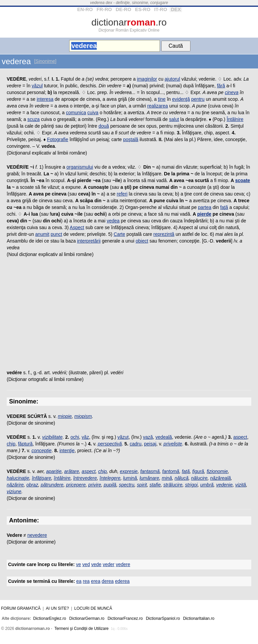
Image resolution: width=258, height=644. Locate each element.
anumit (42, 234)
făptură (25, 444)
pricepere (76, 485)
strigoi (191, 485)
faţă (224, 207)
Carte (119, 234)
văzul (37, 86)
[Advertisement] (129, 315)
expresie (129, 471)
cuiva (93, 113)
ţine (162, 99)
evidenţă (181, 99)
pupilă (110, 485)
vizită (241, 485)
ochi (75, 437)
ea (79, 581)
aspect (240, 437)
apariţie (54, 471)
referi (122, 194)
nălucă (182, 478)
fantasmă (150, 471)
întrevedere (85, 478)
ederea (122, 581)
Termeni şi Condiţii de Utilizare (81, 629)
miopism (83, 416)
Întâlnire (235, 119)
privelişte (173, 444)
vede (96, 564)
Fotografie (58, 139)
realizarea (157, 106)
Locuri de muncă (93, 608)
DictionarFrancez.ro (125, 618)
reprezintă (164, 234)
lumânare (149, 478)
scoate (243, 180)
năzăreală (221, 478)
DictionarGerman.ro (87, 618)
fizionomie (217, 471)
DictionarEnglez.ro (50, 618)
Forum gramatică (21, 608)
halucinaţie (18, 478)
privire (95, 485)
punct (56, 234)
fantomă (171, 471)
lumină (130, 478)
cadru (136, 444)
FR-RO (104, 9)
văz (85, 437)
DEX (176, 9)
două (104, 126)
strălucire (173, 485)
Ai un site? (58, 608)
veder (109, 564)
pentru (198, 99)
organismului (80, 167)
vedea (113, 221)
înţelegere (110, 478)
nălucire (199, 478)
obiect (142, 241)
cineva (231, 92)
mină (167, 478)
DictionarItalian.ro (199, 618)
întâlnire (62, 478)
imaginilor (147, 79)
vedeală (164, 437)
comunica (76, 113)
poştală (131, 139)
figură (198, 471)
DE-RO (123, 9)
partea (205, 207)
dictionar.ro (129, 22)
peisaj (150, 444)
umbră (207, 485)
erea (96, 581)
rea (86, 581)
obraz (32, 485)
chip (11, 444)
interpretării (89, 241)
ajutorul (172, 79)
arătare (72, 471)
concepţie (42, 450)
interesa (45, 99)
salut (174, 119)
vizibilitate (53, 437)
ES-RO (143, 9)
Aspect (77, 227)
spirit (142, 485)
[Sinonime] (45, 61)
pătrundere (52, 485)
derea (108, 581)
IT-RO (161, 9)
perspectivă (110, 444)
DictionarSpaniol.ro (163, 618)
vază (148, 437)
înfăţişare (42, 478)
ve (78, 564)
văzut (123, 437)
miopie (65, 416)
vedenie (224, 485)
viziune (14, 491)
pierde (204, 214)
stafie (155, 485)
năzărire (15, 485)
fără (221, 86)
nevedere (37, 535)
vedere (123, 564)
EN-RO (85, 9)
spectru (127, 485)
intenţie (67, 450)
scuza (33, 119)
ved (86, 564)
